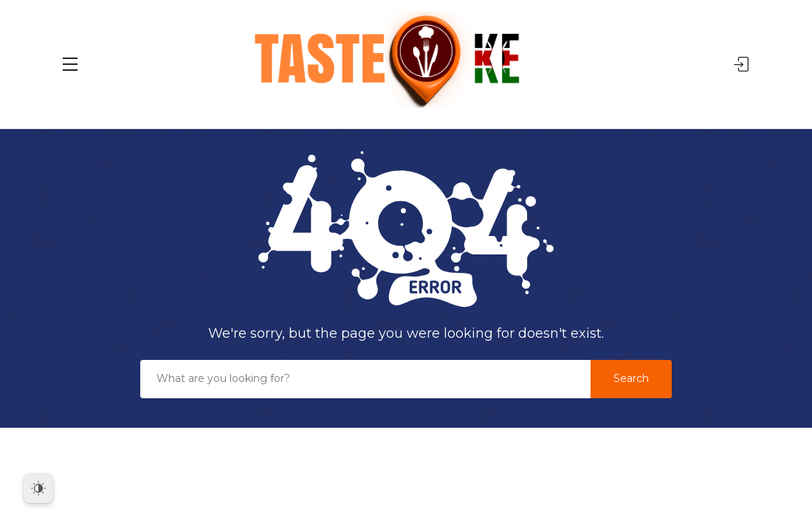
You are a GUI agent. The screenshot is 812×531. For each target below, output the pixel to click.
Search (631, 378)
